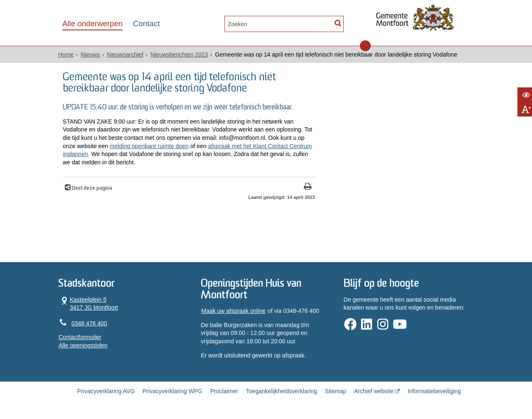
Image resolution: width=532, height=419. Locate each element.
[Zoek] (338, 23)
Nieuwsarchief (125, 55)
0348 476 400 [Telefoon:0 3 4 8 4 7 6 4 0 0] (89, 323)
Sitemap (336, 391)
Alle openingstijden (83, 345)
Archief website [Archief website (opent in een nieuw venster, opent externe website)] (374, 391)
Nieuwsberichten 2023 (179, 55)
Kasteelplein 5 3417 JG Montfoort (88, 304)
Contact (146, 24)
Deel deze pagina (91, 188)
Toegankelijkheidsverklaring (282, 391)
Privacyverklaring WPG (172, 391)
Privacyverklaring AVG (106, 391)
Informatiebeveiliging (434, 391)
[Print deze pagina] (308, 187)
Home (66, 55)
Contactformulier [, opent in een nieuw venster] (80, 337)
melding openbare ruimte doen (149, 146)
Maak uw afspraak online (233, 311)
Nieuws (90, 55)
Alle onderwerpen (92, 24)
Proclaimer (224, 391)
